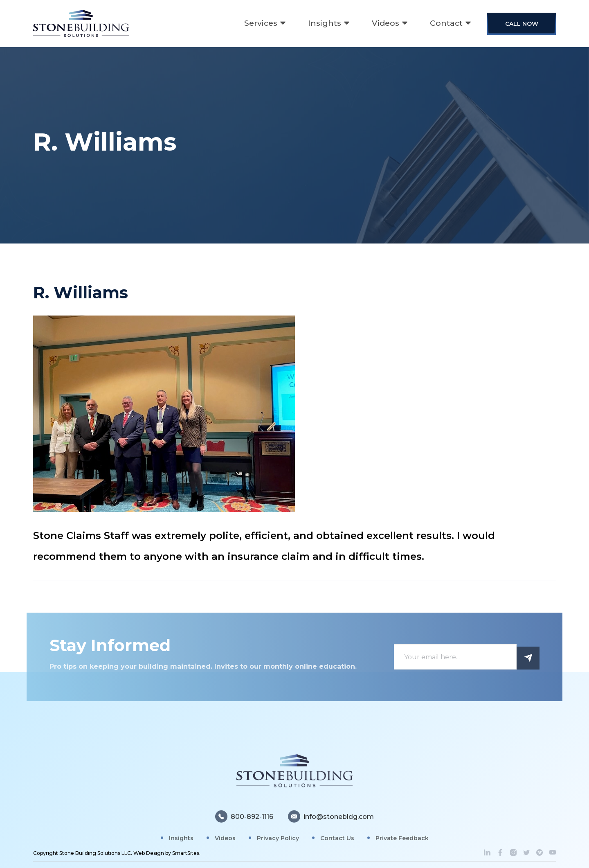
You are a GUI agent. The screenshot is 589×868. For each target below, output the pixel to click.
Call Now (522, 24)
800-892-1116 (244, 821)
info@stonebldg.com (331, 821)
